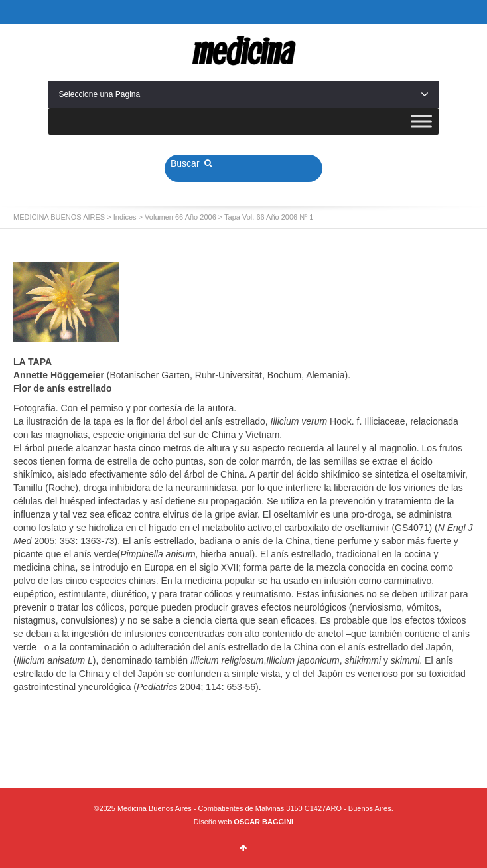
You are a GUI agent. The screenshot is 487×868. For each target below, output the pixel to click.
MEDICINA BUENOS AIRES (59, 217)
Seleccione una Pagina (243, 94)
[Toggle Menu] (421, 121)
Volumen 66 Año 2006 (180, 217)
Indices (125, 217)
